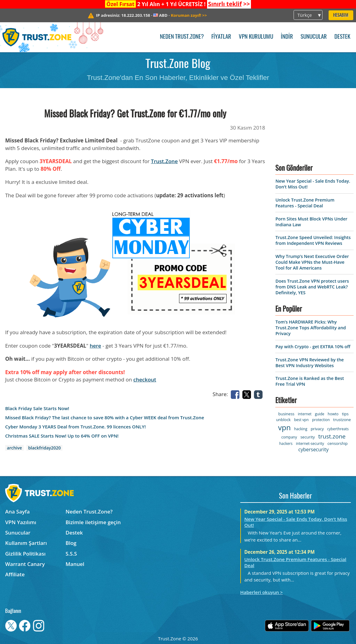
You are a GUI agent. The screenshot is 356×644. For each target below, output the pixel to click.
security (307, 437)
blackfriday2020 (45, 448)
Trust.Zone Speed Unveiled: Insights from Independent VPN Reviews (313, 240)
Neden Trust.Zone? (182, 37)
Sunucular (314, 37)
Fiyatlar (221, 37)
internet (305, 414)
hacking (301, 429)
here (95, 346)
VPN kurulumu (256, 37)
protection (321, 420)
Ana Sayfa (18, 512)
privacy (317, 429)
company (289, 437)
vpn (284, 427)
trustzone (342, 420)
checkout (145, 379)
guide (320, 414)
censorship (337, 443)
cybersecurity (314, 449)
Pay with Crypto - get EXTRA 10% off (313, 347)
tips (345, 414)
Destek (342, 37)
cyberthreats (338, 429)
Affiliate (15, 574)
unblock (283, 420)
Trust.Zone (164, 161)
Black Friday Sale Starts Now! (37, 408)
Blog (71, 543)
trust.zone (332, 436)
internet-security (310, 444)
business (286, 414)
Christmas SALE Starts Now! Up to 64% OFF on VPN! (62, 436)
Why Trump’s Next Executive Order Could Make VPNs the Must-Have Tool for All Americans (312, 262)
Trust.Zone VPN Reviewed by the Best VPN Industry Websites (309, 363)
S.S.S (71, 554)
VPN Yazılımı (21, 522)
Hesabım (341, 15)
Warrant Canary (25, 564)
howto (333, 414)
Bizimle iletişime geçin (93, 522)
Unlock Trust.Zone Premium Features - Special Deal (305, 203)
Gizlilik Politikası (25, 554)
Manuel (75, 564)
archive (14, 448)
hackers (286, 444)
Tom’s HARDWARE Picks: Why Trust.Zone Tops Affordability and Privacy (310, 328)
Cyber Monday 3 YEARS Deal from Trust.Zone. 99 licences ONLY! (76, 427)
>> (229, 4)
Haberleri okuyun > (262, 592)
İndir (287, 37)
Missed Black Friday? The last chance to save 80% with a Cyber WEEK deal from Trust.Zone (105, 418)
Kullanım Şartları (26, 543)
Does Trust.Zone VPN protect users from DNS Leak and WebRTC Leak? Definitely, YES (312, 287)
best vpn (301, 420)
